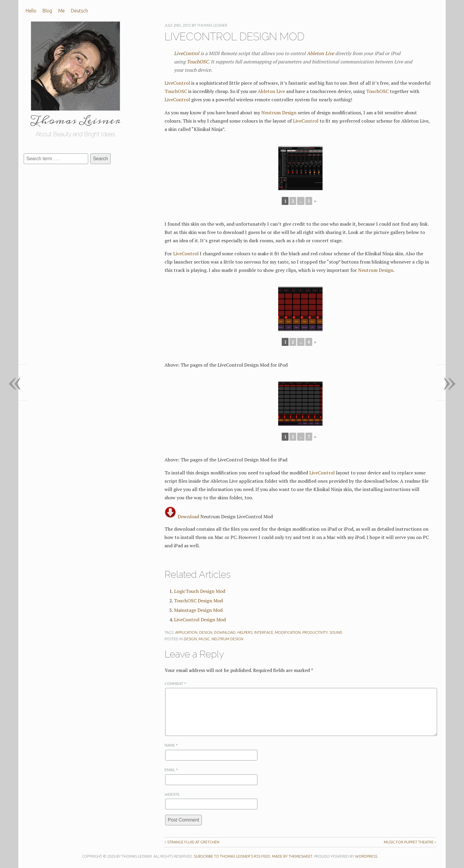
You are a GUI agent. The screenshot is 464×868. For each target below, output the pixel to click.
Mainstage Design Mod (198, 610)
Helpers (245, 632)
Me (61, 11)
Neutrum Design (279, 113)
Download (182, 516)
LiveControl (187, 53)
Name (171, 745)
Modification (288, 632)
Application (186, 632)
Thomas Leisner (212, 25)
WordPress (366, 856)
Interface (264, 632)
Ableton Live (320, 53)
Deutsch (79, 11)
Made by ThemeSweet (292, 856)
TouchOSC (198, 62)
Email (171, 770)
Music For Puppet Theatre (409, 842)
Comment (175, 684)
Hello (31, 11)
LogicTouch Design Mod (200, 591)
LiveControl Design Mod (200, 620)
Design (206, 632)
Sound (336, 632)
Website (172, 794)
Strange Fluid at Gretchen (193, 842)
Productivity (315, 632)
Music (204, 639)
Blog (47, 11)
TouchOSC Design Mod (198, 601)
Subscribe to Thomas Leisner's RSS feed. (232, 856)
